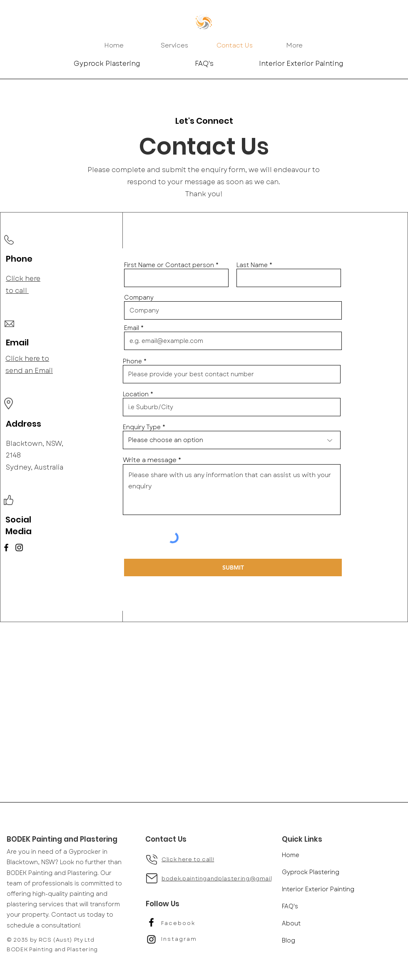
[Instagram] (19, 547)
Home (291, 855)
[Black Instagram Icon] (151, 939)
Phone (132, 361)
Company (139, 297)
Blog (289, 940)
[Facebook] (6, 547)
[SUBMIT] (233, 567)
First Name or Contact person (169, 265)
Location (136, 394)
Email (132, 328)
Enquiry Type (142, 427)
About (291, 923)
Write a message (150, 460)
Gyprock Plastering (311, 872)
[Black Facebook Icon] (151, 922)
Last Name (252, 265)
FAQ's (290, 906)
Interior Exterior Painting (318, 889)
